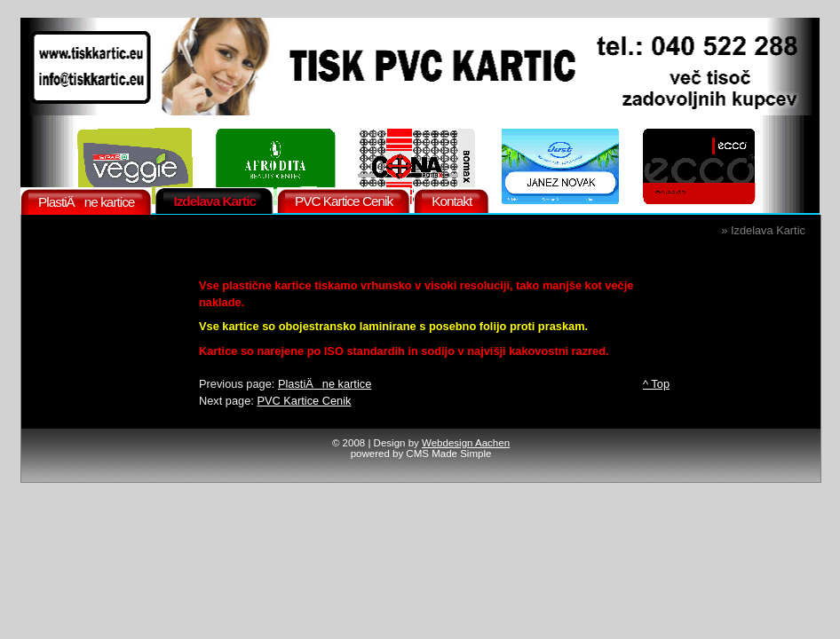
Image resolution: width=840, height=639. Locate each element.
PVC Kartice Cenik (304, 401)
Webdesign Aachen (466, 443)
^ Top (656, 384)
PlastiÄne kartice (325, 384)
